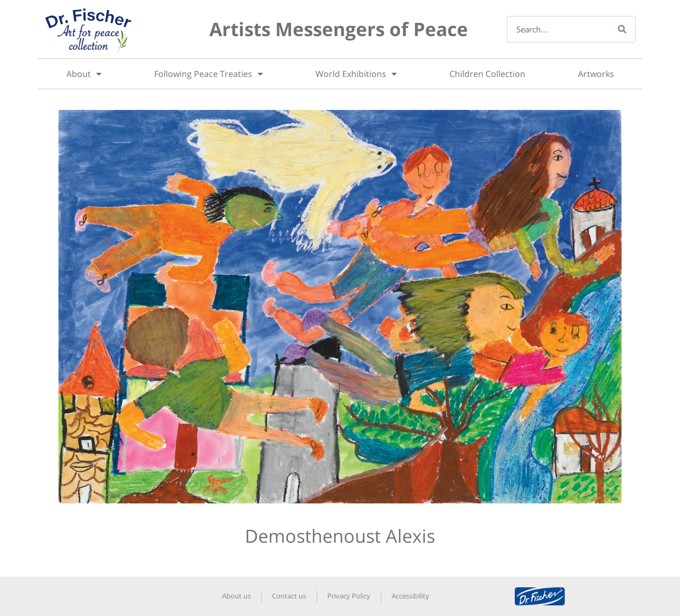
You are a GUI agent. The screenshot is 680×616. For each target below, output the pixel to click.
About (84, 74)
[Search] (622, 29)
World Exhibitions (356, 74)
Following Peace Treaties (209, 74)
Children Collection (487, 74)
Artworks (596, 74)
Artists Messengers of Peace (339, 29)
